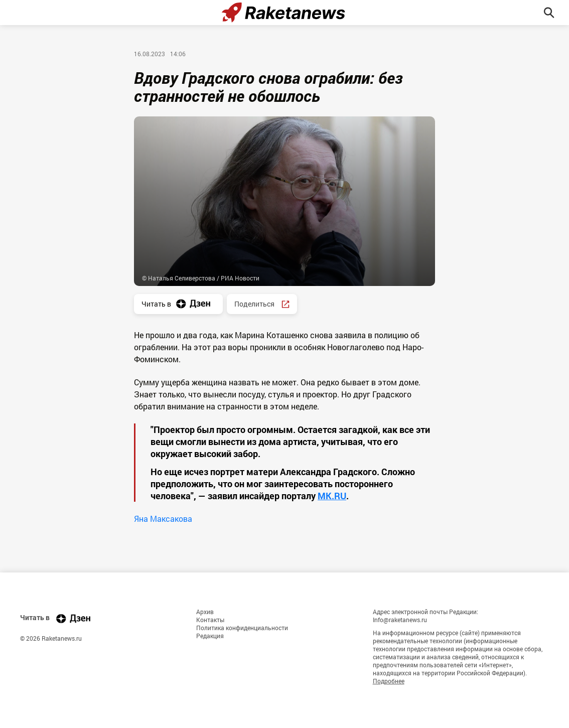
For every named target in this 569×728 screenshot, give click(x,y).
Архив (205, 612)
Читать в (178, 304)
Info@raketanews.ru (400, 620)
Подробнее (389, 681)
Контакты (210, 620)
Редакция (210, 636)
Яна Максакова (163, 519)
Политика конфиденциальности (242, 628)
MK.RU (332, 496)
